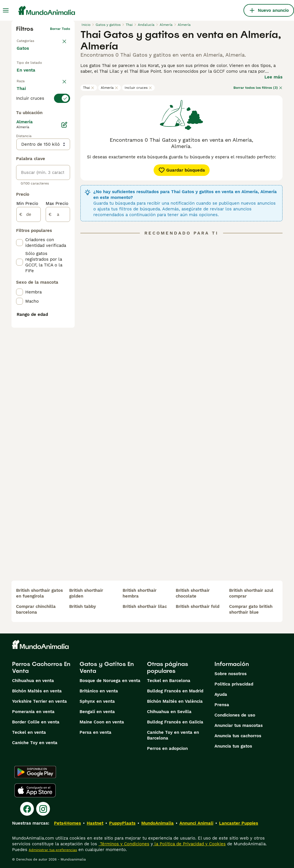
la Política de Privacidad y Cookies (189, 844)
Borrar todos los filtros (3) (258, 88)
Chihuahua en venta (33, 681)
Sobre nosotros (231, 674)
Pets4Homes (67, 823)
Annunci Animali (196, 823)
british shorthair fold (198, 606)
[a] (58, 356)
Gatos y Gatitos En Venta (107, 667)
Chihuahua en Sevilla (169, 712)
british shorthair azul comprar (251, 593)
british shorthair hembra (140, 593)
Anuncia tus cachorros (238, 736)
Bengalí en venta (97, 712)
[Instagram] (43, 809)
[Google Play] (35, 772)
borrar (65, 113)
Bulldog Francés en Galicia (175, 722)
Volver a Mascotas (32, 38)
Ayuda (221, 694)
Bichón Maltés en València (175, 701)
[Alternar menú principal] (6, 10)
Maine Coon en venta (102, 722)
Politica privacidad (234, 684)
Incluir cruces (138, 88)
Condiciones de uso (235, 715)
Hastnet (95, 823)
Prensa (222, 705)
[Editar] (64, 267)
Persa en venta (95, 732)
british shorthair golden (86, 593)
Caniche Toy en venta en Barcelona (173, 735)
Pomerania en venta (33, 712)
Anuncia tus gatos (233, 746)
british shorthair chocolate (193, 593)
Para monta (33, 99)
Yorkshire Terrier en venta (39, 701)
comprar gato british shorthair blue (251, 609)
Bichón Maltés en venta (37, 691)
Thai (89, 88)
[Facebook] (27, 809)
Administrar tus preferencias (53, 850)
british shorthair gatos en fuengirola (39, 593)
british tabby (83, 606)
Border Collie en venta (36, 722)
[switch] (43, 123)
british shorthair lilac (145, 606)
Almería (110, 88)
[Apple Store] (35, 790)
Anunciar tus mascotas (239, 725)
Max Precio (57, 345)
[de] (29, 356)
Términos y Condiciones (124, 844)
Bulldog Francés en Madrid (175, 691)
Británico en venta (99, 691)
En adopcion (34, 85)
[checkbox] (20, 152)
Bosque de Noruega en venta (110, 681)
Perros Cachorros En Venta (41, 667)
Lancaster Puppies (239, 823)
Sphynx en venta (97, 701)
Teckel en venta (29, 732)
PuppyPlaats (122, 823)
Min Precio (27, 345)
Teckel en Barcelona (169, 681)
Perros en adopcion (167, 748)
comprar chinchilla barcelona (36, 609)
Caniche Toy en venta (35, 743)
